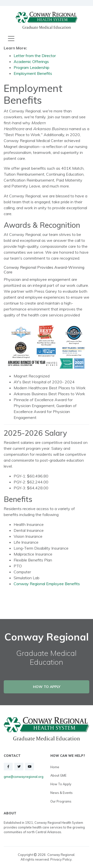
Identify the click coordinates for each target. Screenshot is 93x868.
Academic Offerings (31, 62)
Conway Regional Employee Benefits (47, 584)
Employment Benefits (33, 73)
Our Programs (61, 801)
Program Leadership (31, 67)
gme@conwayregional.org (24, 777)
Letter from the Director (35, 56)
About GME (58, 775)
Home (55, 767)
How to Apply (61, 784)
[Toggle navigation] (11, 39)
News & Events (62, 793)
